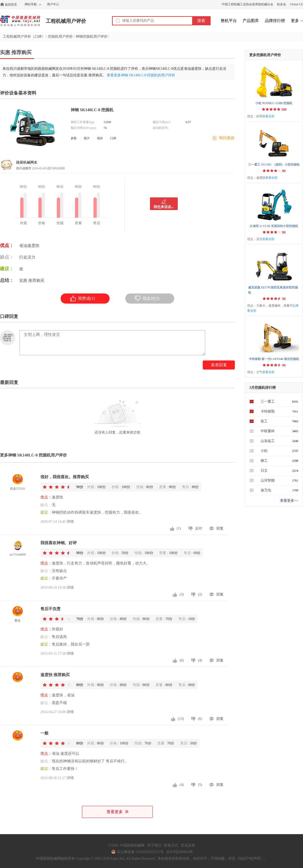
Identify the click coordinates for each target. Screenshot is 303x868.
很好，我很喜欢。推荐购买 (65, 477)
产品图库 (251, 21)
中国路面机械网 (20, 21)
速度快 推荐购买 (55, 675)
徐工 (264, 421)
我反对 (147, 299)
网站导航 (31, 4)
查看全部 (268, 116)
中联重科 (268, 431)
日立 (264, 471)
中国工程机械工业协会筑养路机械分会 (247, 4)
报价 (100, 138)
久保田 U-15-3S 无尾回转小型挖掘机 (274, 226)
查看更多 (117, 812)
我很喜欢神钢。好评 (59, 543)
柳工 (264, 461)
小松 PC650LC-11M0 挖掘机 (274, 103)
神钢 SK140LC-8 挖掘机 (92, 110)
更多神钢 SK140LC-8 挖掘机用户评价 (33, 455)
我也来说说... (164, 207)
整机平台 (229, 21)
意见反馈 (188, 845)
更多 (295, 21)
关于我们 (154, 845)
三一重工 (268, 402)
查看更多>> (289, 501)
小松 (264, 451)
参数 (74, 138)
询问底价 (227, 138)
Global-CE (296, 4)
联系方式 (171, 845)
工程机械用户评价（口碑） (24, 37)
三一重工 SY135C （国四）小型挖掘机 (274, 165)
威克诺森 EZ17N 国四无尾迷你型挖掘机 (273, 290)
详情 (70, 522)
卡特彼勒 (268, 411)
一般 (44, 733)
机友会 (282, 4)
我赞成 (83, 299)
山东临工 (268, 441)
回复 (220, 528)
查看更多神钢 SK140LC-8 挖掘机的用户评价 (141, 75)
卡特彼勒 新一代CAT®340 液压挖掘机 (274, 359)
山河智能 (268, 480)
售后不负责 (50, 609)
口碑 (113, 138)
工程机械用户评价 (66, 21)
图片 (87, 138)
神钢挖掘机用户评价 (92, 37)
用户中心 (53, 4)
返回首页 (11, 5)
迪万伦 (266, 490)
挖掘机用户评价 (60, 37)
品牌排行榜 (275, 21)
